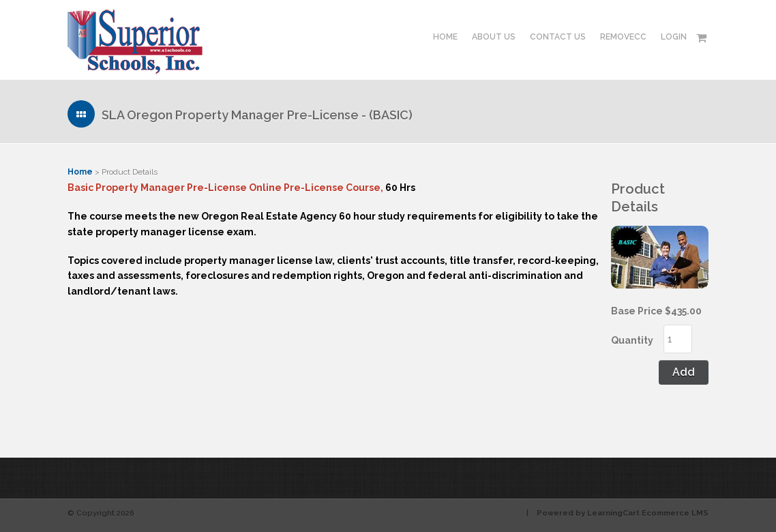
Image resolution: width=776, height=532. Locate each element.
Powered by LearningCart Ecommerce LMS (623, 513)
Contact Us (558, 37)
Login (674, 37)
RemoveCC (623, 37)
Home (445, 37)
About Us (494, 37)
